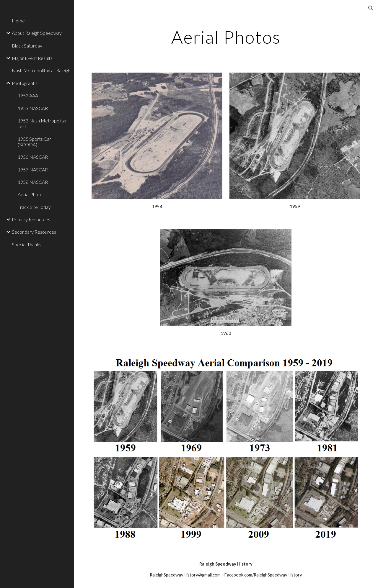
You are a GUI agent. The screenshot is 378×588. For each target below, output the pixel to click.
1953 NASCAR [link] (33, 108)
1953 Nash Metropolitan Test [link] (43, 123)
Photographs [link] (25, 83)
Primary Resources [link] (31, 219)
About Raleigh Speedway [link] (37, 33)
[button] (371, 8)
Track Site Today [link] (34, 207)
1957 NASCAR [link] (33, 169)
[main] (226, 37)
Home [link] (18, 21)
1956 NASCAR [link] (33, 157)
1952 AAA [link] (28, 95)
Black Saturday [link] (27, 46)
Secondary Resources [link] (34, 232)
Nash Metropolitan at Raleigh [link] (41, 70)
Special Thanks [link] (27, 244)
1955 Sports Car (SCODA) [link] (34, 142)
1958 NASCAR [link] (33, 182)
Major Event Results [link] (32, 58)
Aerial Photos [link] (31, 194)
